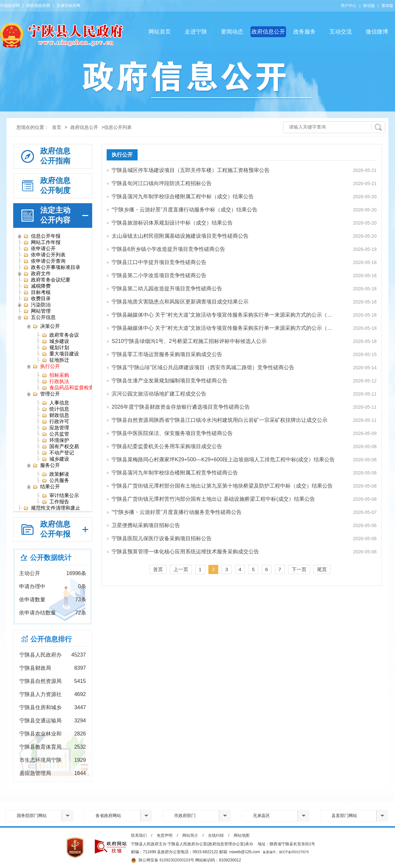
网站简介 (190, 835)
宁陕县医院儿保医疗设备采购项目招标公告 (162, 538)
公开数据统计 (51, 557)
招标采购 (55, 375)
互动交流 (341, 32)
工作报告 (55, 502)
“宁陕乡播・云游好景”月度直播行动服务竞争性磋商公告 (177, 512)
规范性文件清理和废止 (52, 508)
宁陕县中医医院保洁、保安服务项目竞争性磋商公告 (172, 433)
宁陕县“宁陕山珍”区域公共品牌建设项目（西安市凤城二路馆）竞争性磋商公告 (203, 367)
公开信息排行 (51, 639)
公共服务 (55, 480)
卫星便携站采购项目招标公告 (146, 525)
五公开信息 (39, 317)
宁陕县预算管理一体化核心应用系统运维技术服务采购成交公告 (185, 552)
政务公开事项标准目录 (52, 267)
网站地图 (242, 835)
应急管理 (55, 428)
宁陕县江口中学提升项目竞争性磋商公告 (159, 262)
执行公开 (46, 366)
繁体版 (387, 6)
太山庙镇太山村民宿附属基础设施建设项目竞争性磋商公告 (180, 236)
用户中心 (349, 6)
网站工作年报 (42, 242)
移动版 (369, 6)
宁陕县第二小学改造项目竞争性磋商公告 (159, 275)
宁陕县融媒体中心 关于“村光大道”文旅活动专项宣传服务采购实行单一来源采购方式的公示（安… (224, 315)
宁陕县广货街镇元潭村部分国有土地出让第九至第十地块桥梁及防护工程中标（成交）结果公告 (222, 486)
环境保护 (55, 440)
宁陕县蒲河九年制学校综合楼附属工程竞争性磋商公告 (175, 473)
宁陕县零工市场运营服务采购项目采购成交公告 (167, 354)
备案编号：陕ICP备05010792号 (286, 852)
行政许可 (55, 422)
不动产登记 (58, 453)
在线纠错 (216, 835)
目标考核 (37, 292)
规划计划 (55, 348)
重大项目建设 (60, 354)
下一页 (299, 569)
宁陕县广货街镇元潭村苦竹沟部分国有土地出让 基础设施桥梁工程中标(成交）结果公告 (213, 499)
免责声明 (165, 835)
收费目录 (37, 299)
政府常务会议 (60, 335)
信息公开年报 (42, 236)
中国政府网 (10, 6)
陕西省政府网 (38, 6)
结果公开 (46, 487)
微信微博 (377, 32)
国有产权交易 (60, 446)
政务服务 (304, 32)
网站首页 (160, 32)
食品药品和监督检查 (68, 388)
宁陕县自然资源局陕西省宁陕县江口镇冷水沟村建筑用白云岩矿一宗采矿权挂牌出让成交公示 (220, 420)
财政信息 (55, 415)
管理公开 (46, 394)
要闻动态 (232, 32)
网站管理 (37, 311)
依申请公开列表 (44, 255)
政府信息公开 (268, 32)
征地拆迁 (55, 360)
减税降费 (37, 286)
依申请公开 (39, 249)
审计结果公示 (60, 495)
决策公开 (46, 326)
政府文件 (37, 274)
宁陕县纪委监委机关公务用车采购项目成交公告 (167, 446)
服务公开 (46, 465)
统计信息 (55, 409)
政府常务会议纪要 (47, 280)
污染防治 (37, 305)
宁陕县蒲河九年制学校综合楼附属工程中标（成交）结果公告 (183, 196)
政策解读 (55, 474)
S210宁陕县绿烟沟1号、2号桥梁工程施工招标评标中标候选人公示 (189, 341)
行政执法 (55, 381)
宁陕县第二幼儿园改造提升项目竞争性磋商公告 (167, 289)
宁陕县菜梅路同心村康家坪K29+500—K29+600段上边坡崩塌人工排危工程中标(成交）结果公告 (223, 459)
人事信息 (55, 403)
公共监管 (55, 434)
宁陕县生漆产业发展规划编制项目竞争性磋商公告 (170, 381)
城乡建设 (55, 341)
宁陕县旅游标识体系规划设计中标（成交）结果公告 (172, 223)
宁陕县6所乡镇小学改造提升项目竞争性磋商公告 (168, 249)
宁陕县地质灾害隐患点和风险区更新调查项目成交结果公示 (180, 302)
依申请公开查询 (44, 261)
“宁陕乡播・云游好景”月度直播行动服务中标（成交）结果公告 (184, 210)
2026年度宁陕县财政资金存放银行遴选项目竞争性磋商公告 (181, 407)
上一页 (181, 569)
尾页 (322, 569)
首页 (57, 127)
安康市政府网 (68, 6)
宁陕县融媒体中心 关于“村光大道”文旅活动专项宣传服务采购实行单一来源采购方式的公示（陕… (224, 328)
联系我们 (139, 835)
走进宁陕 (196, 32)
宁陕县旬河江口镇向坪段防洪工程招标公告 (162, 183)
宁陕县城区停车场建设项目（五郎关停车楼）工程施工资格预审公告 (191, 170)
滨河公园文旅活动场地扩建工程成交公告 (159, 394)
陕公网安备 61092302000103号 (163, 860)
